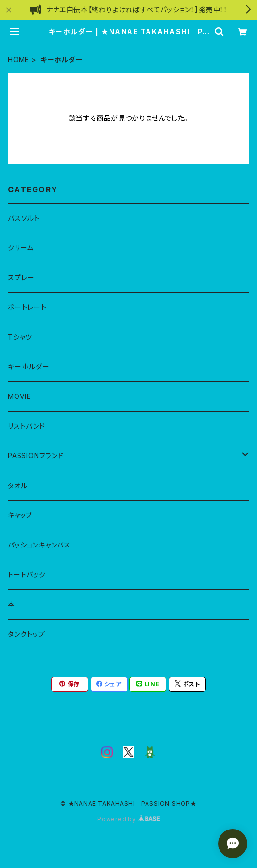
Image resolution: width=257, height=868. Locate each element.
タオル (18, 485)
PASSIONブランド (36, 456)
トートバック (27, 575)
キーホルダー (29, 367)
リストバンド (27, 426)
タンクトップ (27, 634)
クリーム (21, 248)
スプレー (21, 277)
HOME (18, 60)
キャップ (20, 515)
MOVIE (19, 396)
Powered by (128, 819)
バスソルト (24, 218)
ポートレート (27, 307)
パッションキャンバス (39, 545)
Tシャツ (20, 337)
